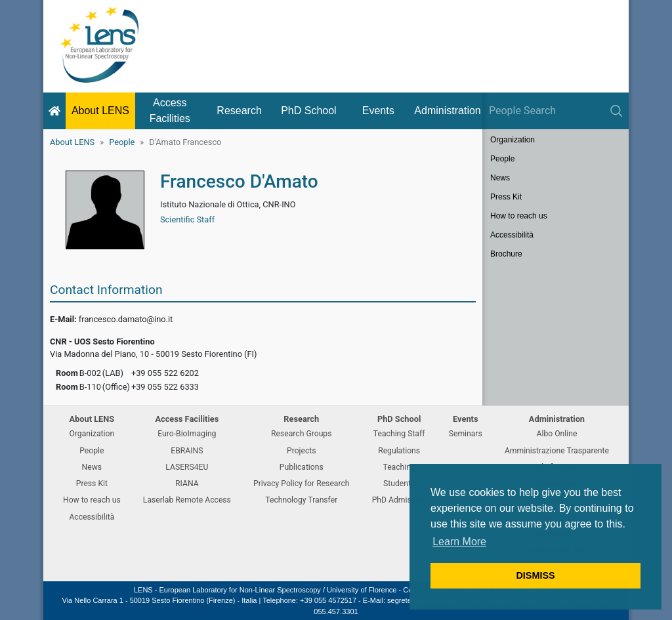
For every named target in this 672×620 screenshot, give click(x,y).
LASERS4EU (187, 467)
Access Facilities (170, 111)
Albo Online (557, 434)
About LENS (100, 111)
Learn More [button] (459, 542)
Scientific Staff (187, 219)
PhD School (309, 111)
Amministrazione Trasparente (557, 451)
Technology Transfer (301, 500)
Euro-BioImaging (187, 434)
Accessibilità (512, 235)
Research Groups (301, 434)
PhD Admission (399, 500)
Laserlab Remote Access (187, 500)
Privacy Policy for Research (301, 484)
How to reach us (519, 216)
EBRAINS (187, 451)
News (500, 178)
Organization (513, 140)
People (122, 142)
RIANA (187, 484)
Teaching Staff (399, 434)
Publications (302, 467)
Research (239, 111)
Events (378, 111)
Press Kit (506, 197)
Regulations (399, 451)
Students (399, 484)
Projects (302, 451)
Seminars (466, 434)
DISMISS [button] (535, 575)
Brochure (506, 254)
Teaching (399, 467)
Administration (447, 111)
